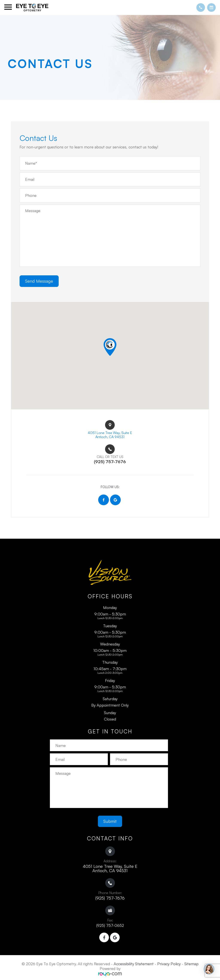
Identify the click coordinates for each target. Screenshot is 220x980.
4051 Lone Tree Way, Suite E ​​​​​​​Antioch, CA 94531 (110, 870)
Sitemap (191, 965)
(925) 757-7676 (110, 900)
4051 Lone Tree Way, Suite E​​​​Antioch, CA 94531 (110, 435)
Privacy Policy (169, 965)
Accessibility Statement (134, 965)
